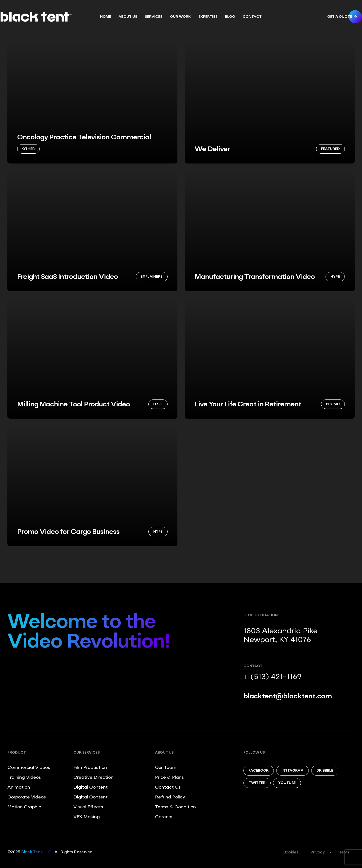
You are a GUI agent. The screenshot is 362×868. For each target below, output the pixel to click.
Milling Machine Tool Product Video (74, 405)
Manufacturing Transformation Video (255, 277)
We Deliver (212, 149)
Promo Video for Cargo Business (68, 532)
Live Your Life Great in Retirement (248, 405)
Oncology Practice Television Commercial (84, 138)
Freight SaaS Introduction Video (68, 277)
